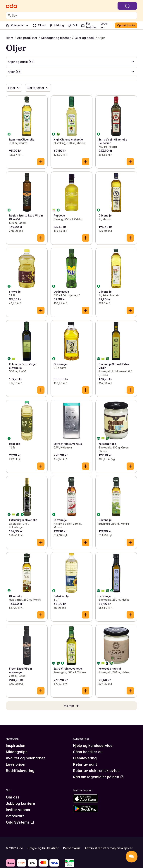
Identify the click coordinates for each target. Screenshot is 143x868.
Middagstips (17, 752)
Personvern (72, 848)
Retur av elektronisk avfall (96, 771)
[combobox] (74, 15)
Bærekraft (15, 816)
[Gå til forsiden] (11, 6)
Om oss (13, 797)
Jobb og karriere (20, 803)
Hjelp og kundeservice (93, 746)
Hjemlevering (85, 758)
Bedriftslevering (20, 771)
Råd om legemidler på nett (98, 777)
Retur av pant (85, 764)
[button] (71, 62)
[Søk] (9, 15)
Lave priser (16, 764)
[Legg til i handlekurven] (41, 162)
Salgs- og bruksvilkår (43, 848)
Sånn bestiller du (88, 752)
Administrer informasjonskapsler (109, 848)
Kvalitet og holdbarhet (25, 758)
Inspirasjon (16, 746)
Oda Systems (20, 822)
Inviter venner (18, 810)
